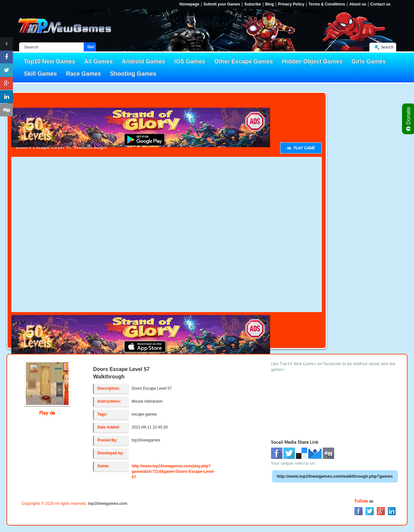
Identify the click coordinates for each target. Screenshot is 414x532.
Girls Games (369, 61)
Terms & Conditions (327, 4)
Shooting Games (133, 74)
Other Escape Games (244, 61)
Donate (409, 119)
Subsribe (252, 4)
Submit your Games (222, 4)
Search (387, 47)
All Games (99, 61)
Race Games (83, 74)
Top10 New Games (50, 61)
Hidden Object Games (312, 61)
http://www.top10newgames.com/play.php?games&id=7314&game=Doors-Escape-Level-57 (173, 472)
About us (358, 4)
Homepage (189, 4)
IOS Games (190, 61)
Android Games (144, 61)
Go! (91, 47)
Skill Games (40, 74)
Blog (270, 4)
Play (47, 413)
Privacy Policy (291, 4)
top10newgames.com (108, 504)
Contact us (380, 4)
